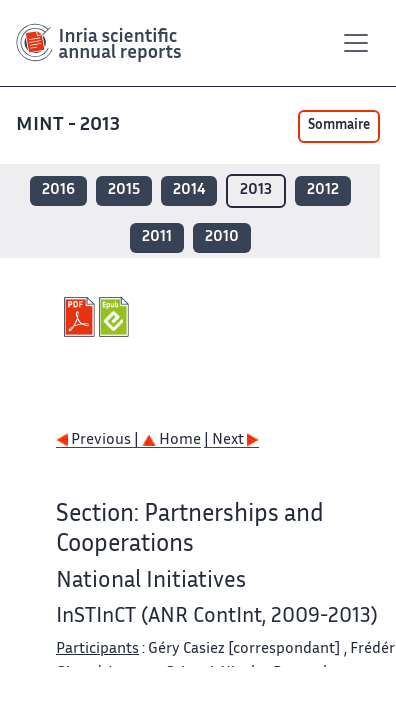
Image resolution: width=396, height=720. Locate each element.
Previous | (99, 440)
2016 (58, 190)
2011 (157, 237)
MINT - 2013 (70, 125)
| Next (231, 440)
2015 (124, 190)
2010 (222, 237)
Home (171, 440)
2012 (323, 190)
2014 (189, 190)
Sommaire (339, 126)
